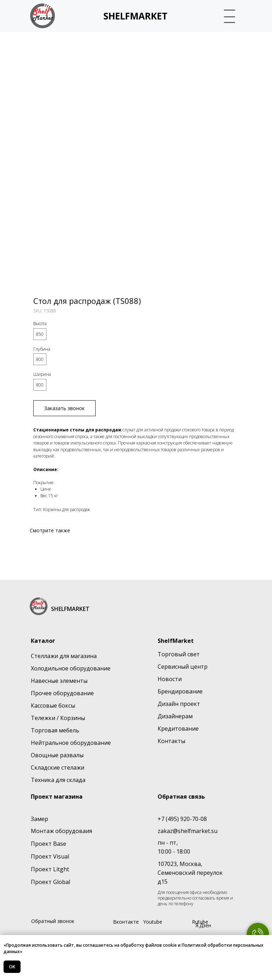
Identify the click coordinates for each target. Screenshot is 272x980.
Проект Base (49, 844)
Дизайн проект (179, 704)
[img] (42, 16)
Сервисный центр (183, 667)
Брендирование (180, 691)
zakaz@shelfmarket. (184, 831)
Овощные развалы (57, 755)
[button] (230, 16)
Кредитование (178, 729)
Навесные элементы (59, 681)
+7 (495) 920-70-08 (182, 819)
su (214, 831)
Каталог (43, 641)
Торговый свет (179, 654)
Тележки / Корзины (58, 718)
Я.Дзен (203, 925)
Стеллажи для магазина (64, 656)
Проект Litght (50, 869)
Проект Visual (50, 856)
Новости (170, 679)
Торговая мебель (55, 730)
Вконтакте (126, 922)
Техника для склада (58, 780)
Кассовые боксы (53, 706)
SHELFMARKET (135, 16)
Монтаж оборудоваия (61, 831)
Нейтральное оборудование (71, 743)
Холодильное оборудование (71, 668)
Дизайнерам (175, 716)
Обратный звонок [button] (53, 921)
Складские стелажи (58, 767)
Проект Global (50, 882)
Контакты (171, 741)
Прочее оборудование (62, 693)
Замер (39, 819)
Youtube (153, 922)
